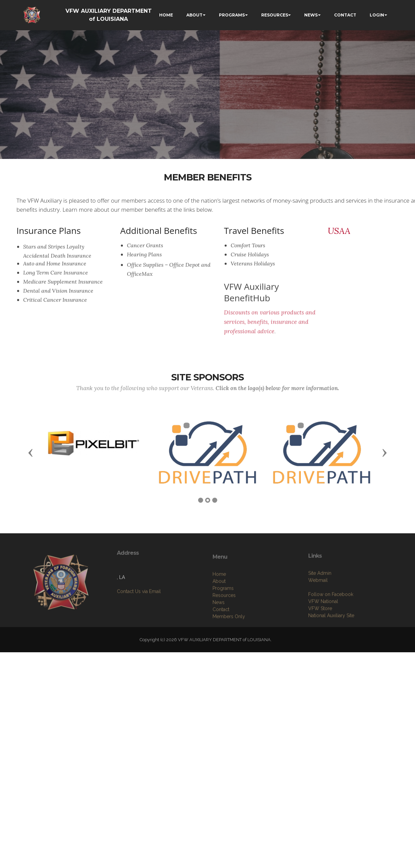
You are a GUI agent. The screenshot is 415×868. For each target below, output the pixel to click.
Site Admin (320, 606)
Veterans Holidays (253, 268)
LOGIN (377, 15)
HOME (166, 15)
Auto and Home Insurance (55, 268)
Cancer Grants (145, 250)
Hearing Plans (144, 259)
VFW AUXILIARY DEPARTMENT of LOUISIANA (109, 15)
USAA (339, 231)
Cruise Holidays (250, 259)
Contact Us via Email (139, 613)
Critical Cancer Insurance (55, 304)
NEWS (311, 15)
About (219, 617)
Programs (223, 624)
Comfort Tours (248, 250)
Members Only (229, 652)
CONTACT (345, 15)
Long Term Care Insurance (56, 277)
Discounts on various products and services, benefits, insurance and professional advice (270, 336)
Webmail (318, 613)
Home (219, 610)
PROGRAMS (232, 15)
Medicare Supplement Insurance (63, 286)
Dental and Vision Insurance (58, 295)
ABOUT (194, 15)
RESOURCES (275, 15)
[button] (31, 452)
